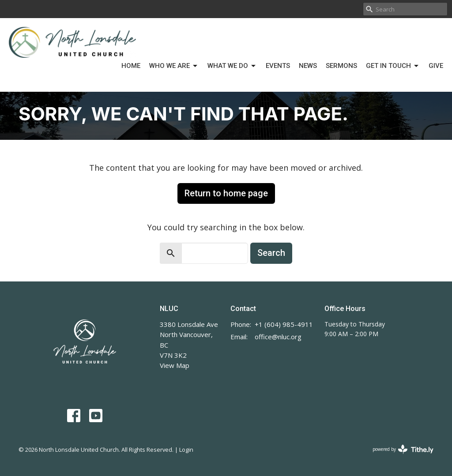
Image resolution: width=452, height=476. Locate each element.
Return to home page (226, 193)
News (308, 66)
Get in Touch (393, 66)
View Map (175, 365)
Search (271, 253)
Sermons (341, 66)
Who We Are (174, 66)
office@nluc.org (278, 337)
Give (436, 66)
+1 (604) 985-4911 (284, 324)
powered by (403, 449)
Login (186, 450)
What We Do (232, 66)
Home (131, 66)
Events (278, 66)
